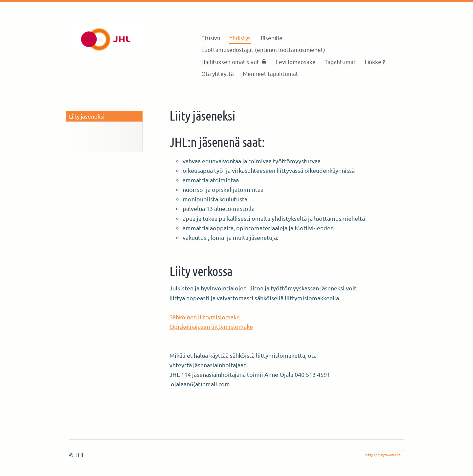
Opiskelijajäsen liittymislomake (211, 326)
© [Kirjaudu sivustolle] (72, 455)
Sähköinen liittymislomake (205, 317)
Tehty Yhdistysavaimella (382, 454)
